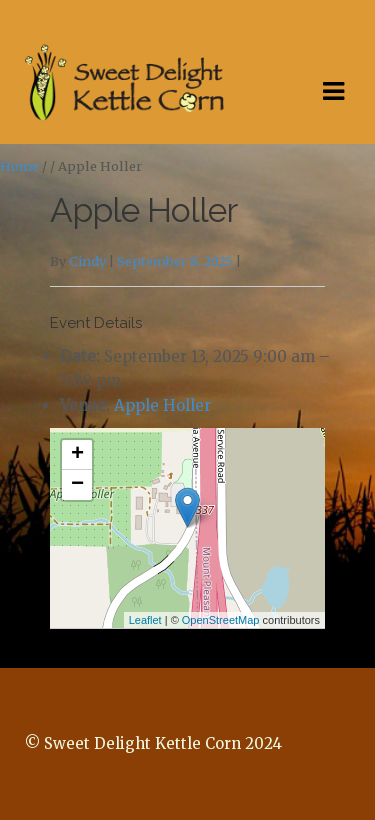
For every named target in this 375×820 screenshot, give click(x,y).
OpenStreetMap (221, 620)
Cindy (87, 261)
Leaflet (145, 620)
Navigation (333, 92)
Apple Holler (162, 405)
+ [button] (77, 455)
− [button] (77, 485)
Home (19, 166)
